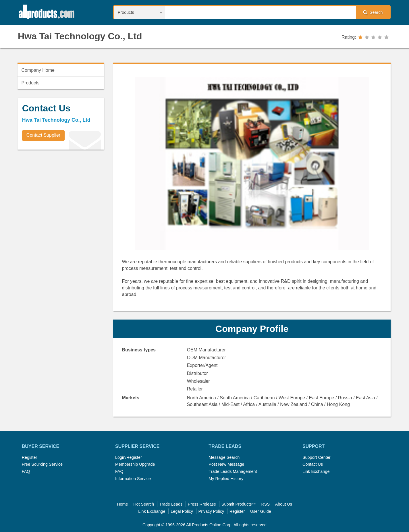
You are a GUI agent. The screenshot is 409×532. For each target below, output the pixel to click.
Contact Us (313, 464)
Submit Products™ (239, 504)
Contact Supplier (43, 135)
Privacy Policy (211, 511)
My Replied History (226, 479)
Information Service (133, 479)
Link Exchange (316, 471)
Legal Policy (182, 511)
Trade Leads (171, 504)
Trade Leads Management (233, 471)
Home (122, 504)
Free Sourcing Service (42, 464)
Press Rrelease (202, 504)
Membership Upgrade (135, 464)
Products (30, 83)
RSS (265, 504)
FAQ (26, 471)
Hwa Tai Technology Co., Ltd (80, 36)
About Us (284, 504)
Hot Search (144, 504)
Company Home (38, 70)
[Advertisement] (61, 194)
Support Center (317, 457)
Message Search (224, 457)
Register (30, 457)
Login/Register (129, 457)
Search (373, 12)
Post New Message (226, 464)
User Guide (261, 511)
